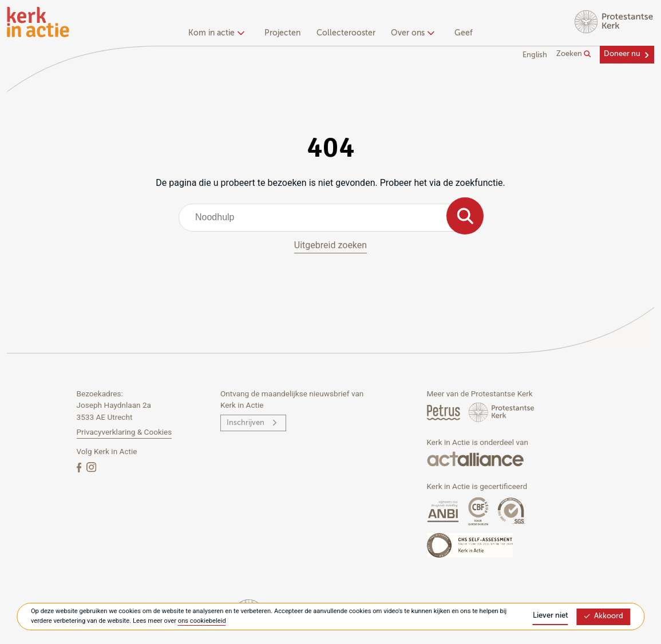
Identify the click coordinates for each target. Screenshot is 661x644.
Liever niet (551, 616)
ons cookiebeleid (202, 621)
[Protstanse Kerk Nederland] (502, 412)
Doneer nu (622, 54)
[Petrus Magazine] (444, 412)
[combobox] (330, 217)
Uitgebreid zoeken (330, 245)
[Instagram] (91, 467)
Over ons (411, 33)
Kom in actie (215, 33)
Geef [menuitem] (464, 33)
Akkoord (603, 616)
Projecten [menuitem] (282, 33)
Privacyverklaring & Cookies (124, 432)
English (535, 55)
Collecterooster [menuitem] (346, 33)
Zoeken (574, 54)
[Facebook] (80, 467)
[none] (218, 34)
